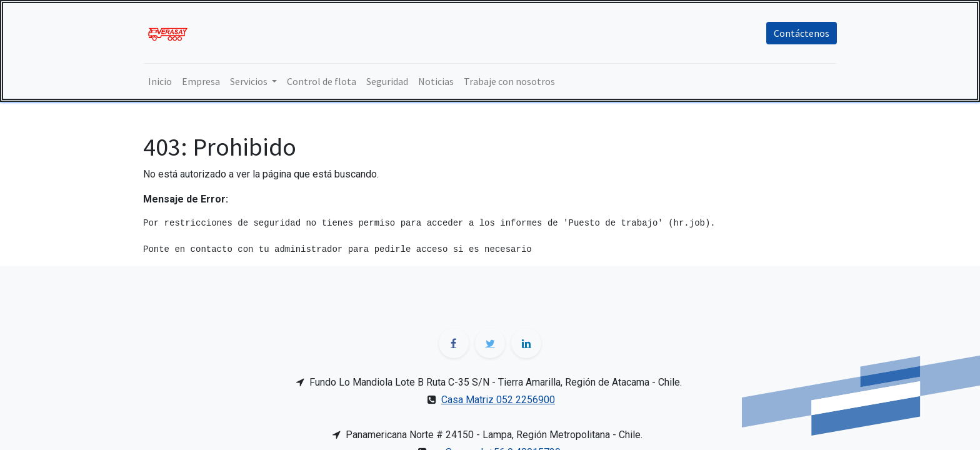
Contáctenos (802, 33)
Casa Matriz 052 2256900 (498, 400)
